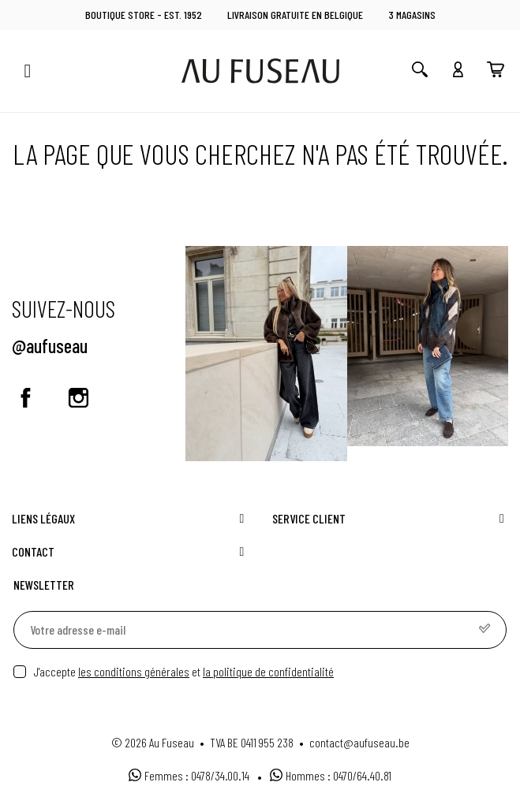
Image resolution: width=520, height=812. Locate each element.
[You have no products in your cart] (496, 71)
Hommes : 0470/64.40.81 (331, 775)
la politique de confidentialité (268, 671)
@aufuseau (50, 346)
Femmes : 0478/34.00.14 (189, 775)
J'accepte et (184, 671)
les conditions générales (134, 671)
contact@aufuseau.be (359, 742)
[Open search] (420, 71)
